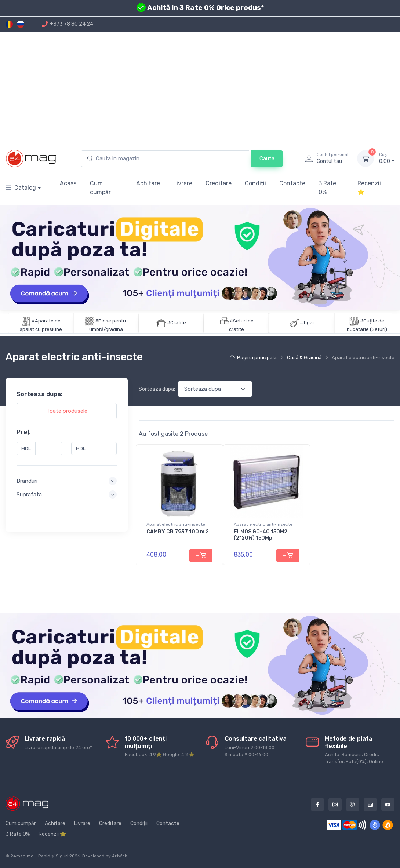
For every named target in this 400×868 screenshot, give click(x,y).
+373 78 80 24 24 (68, 24)
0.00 (387, 158)
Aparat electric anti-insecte (176, 524)
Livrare (183, 183)
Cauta (267, 158)
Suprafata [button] (29, 495)
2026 (75, 856)
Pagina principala (253, 358)
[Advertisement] (200, 87)
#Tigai (307, 323)
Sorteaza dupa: (157, 389)
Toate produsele (67, 411)
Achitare (148, 183)
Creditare (219, 183)
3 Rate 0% (327, 188)
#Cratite (177, 323)
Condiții (255, 183)
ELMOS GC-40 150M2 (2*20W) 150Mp (261, 535)
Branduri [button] (27, 481)
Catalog (21, 188)
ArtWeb (120, 856)
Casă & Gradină (304, 358)
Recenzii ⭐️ (369, 188)
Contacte (292, 183)
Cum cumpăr (100, 188)
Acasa (68, 183)
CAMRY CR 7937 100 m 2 (178, 532)
